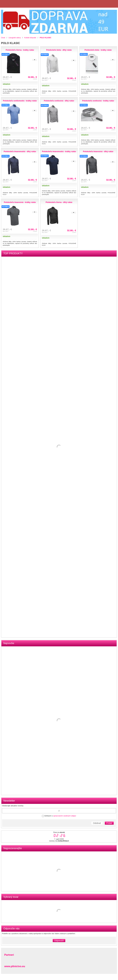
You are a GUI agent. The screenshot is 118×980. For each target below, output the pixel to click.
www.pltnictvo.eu (15, 966)
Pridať (109, 823)
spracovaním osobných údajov (65, 816)
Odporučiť (59, 941)
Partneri (9, 955)
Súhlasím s (59, 816)
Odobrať (97, 823)
